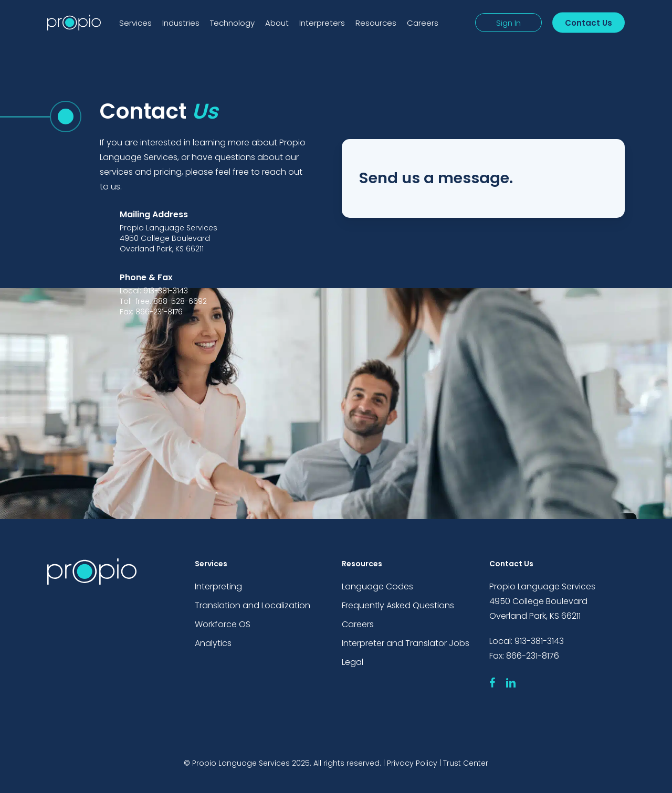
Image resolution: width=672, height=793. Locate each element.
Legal (353, 662)
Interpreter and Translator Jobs (406, 643)
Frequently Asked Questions (398, 605)
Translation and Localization (253, 605)
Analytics (213, 643)
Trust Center (466, 763)
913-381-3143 (539, 641)
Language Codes (377, 586)
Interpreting (218, 586)
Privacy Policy (412, 763)
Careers (358, 624)
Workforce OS (223, 624)
